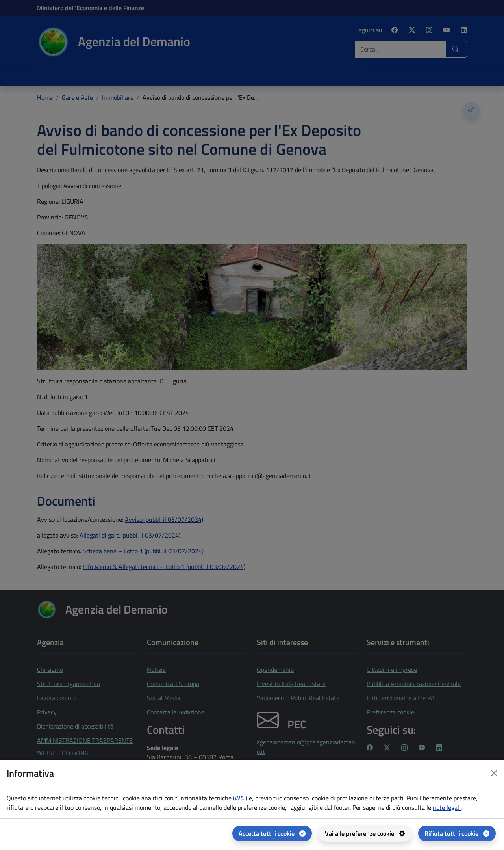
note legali (447, 807)
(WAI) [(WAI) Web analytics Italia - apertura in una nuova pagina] (240, 798)
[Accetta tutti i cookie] (272, 833)
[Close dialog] (494, 773)
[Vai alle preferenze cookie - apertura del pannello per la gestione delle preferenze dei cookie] (365, 833)
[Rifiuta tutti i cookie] (457, 833)
